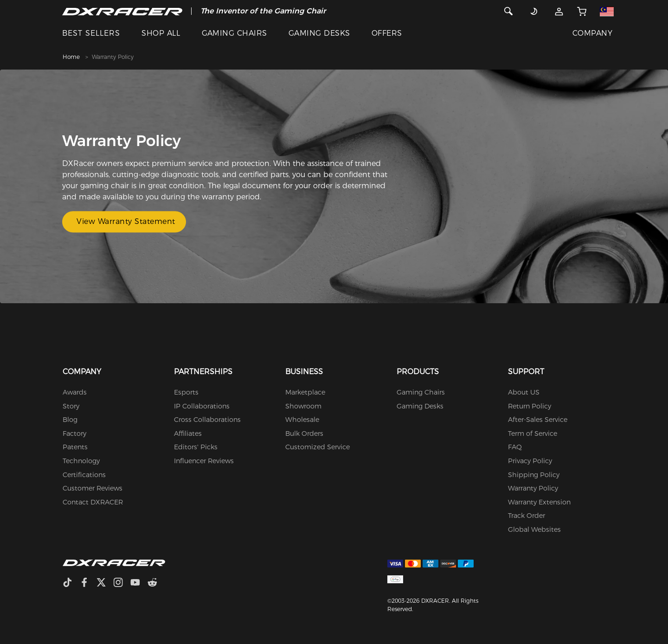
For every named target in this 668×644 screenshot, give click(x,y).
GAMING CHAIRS (234, 33)
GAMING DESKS (319, 33)
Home (71, 57)
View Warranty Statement (126, 222)
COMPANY (592, 33)
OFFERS (387, 33)
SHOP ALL (161, 33)
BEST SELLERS (91, 33)
